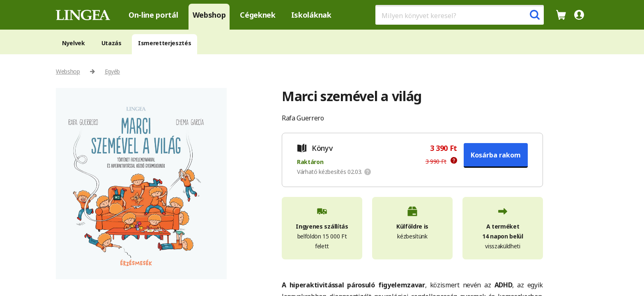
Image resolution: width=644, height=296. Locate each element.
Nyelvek (74, 43)
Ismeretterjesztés (165, 43)
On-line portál (153, 15)
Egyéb (112, 71)
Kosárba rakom (496, 155)
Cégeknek (258, 15)
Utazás (112, 43)
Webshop (209, 15)
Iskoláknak (311, 15)
